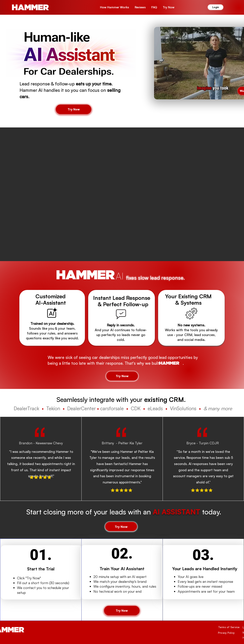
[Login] (216, 7)
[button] (169, 7)
